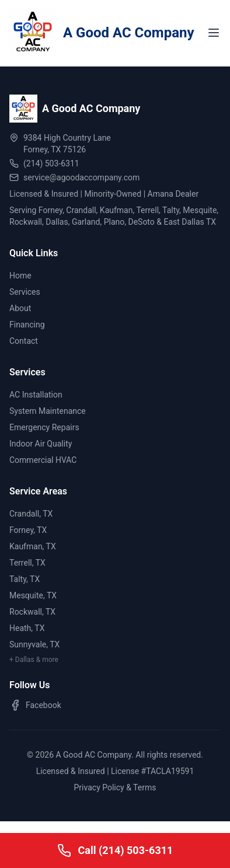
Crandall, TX (31, 514)
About (20, 308)
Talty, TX (25, 579)
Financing (27, 325)
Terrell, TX (27, 563)
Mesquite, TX (33, 595)
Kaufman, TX (33, 546)
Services (25, 292)
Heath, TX (27, 628)
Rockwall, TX (32, 612)
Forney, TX (28, 530)
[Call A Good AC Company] (115, 850)
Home (20, 276)
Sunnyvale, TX (34, 644)
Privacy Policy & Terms (115, 787)
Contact (24, 341)
